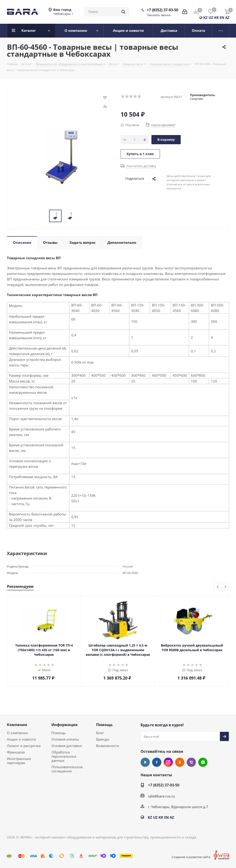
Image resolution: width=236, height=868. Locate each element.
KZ (205, 18)
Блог (100, 733)
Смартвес (197, 99)
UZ (211, 18)
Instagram (168, 762)
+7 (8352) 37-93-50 (162, 10)
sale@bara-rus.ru (161, 796)
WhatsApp (203, 762)
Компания (17, 725)
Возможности (108, 746)
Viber (191, 762)
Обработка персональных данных (64, 756)
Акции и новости (21, 739)
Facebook (157, 762)
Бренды (103, 739)
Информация (64, 725)
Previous (218, 587)
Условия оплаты (65, 739)
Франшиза (16, 752)
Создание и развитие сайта (191, 857)
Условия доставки (67, 746)
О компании (17, 733)
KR (216, 18)
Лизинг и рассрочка (24, 746)
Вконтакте (145, 762)
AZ (227, 18)
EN (222, 18)
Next (225, 587)
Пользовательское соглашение (67, 769)
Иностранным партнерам (19, 761)
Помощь (59, 733)
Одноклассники (180, 762)
